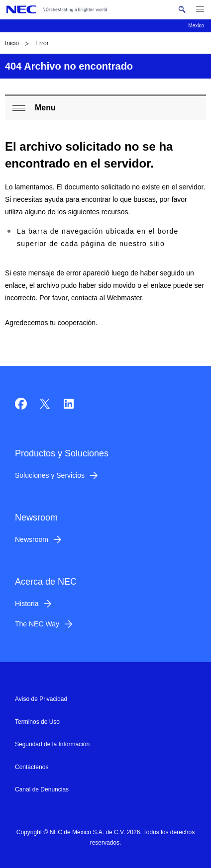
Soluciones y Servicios (50, 475)
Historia (27, 604)
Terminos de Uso (37, 722)
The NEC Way (37, 624)
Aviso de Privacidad (41, 699)
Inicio (12, 43)
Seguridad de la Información (52, 744)
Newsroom (32, 539)
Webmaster (125, 298)
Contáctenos (32, 767)
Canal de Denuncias (42, 789)
